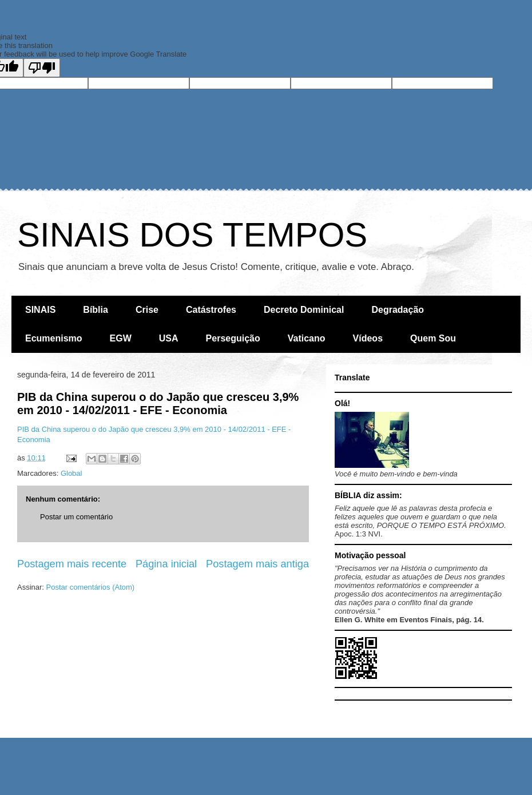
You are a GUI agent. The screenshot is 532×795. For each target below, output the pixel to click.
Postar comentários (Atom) (91, 587)
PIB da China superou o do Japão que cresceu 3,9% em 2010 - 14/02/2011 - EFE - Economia (158, 404)
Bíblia (96, 310)
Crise (147, 310)
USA (169, 338)
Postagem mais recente (72, 564)
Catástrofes (211, 310)
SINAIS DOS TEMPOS (192, 235)
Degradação (398, 310)
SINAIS (40, 310)
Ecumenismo (54, 338)
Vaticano (307, 338)
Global (72, 473)
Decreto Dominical (304, 310)
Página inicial (166, 564)
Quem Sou (433, 338)
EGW (121, 338)
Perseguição (233, 338)
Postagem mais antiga (257, 564)
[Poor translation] (42, 68)
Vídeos (368, 338)
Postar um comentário (76, 517)
